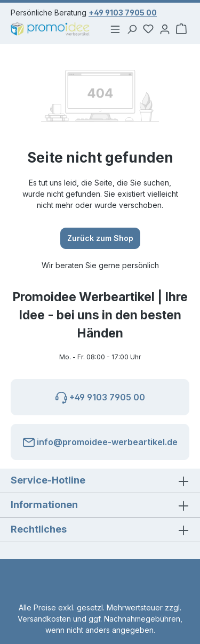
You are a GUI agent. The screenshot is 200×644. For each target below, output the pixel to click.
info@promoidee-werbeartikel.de (100, 440)
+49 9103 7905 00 (123, 13)
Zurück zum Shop (100, 238)
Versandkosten (44, 619)
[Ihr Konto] (164, 29)
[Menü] (113, 29)
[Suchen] (130, 29)
